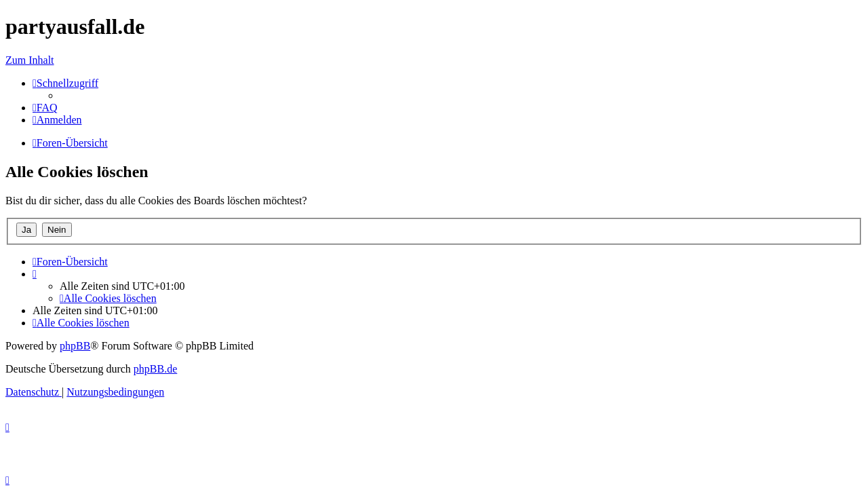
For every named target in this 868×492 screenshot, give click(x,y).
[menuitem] (45, 108)
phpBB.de (155, 369)
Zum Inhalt (30, 60)
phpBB (75, 346)
